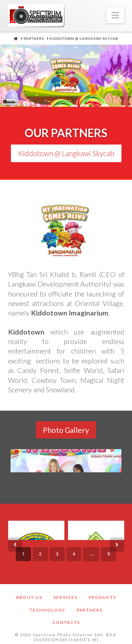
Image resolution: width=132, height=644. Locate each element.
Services (65, 594)
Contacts (66, 620)
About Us (29, 594)
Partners (90, 607)
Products (102, 594)
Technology (48, 607)
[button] (115, 15)
